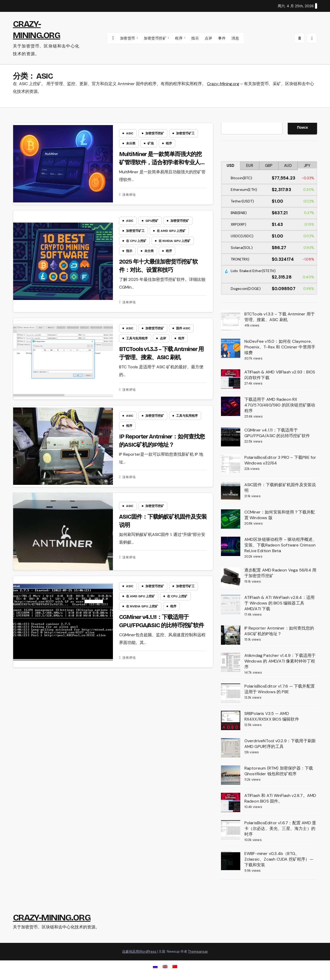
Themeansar (198, 952)
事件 (222, 38)
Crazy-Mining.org (223, 84)
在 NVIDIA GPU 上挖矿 (175, 242)
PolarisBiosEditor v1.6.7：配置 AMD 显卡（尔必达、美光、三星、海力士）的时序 (280, 828)
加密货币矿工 (185, 133)
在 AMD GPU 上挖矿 (171, 232)
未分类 (131, 143)
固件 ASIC (183, 330)
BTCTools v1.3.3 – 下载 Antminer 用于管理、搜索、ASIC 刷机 (280, 317)
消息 (235, 38)
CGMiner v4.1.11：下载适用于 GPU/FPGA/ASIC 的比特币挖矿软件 (277, 433)
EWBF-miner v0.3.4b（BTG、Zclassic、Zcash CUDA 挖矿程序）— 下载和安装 (279, 859)
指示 (195, 38)
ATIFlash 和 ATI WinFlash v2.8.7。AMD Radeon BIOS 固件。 (280, 798)
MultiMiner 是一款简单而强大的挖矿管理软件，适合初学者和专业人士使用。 (162, 162)
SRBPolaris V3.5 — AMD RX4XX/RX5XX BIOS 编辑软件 (272, 716)
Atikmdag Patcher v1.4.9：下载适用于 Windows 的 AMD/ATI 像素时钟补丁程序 (280, 661)
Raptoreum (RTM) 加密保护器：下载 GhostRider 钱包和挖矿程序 (279, 771)
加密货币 (128, 38)
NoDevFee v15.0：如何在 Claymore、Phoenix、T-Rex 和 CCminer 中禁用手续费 (280, 347)
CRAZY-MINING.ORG (52, 917)
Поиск (302, 127)
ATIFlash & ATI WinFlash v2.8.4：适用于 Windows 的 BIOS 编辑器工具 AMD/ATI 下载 (280, 603)
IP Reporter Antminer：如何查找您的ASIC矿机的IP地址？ (279, 631)
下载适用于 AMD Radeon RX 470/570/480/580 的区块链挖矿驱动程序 (280, 405)
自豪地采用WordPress (140, 952)
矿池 (151, 143)
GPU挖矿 (152, 222)
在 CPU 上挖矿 (136, 242)
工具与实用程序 (137, 340)
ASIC (130, 133)
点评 (208, 38)
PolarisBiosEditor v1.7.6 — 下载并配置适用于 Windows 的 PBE (280, 689)
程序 (179, 38)
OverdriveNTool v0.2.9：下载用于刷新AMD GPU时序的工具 (280, 744)
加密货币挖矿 (156, 38)
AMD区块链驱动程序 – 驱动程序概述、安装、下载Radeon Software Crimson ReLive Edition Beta (281, 545)
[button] (300, 38)
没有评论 (129, 195)
